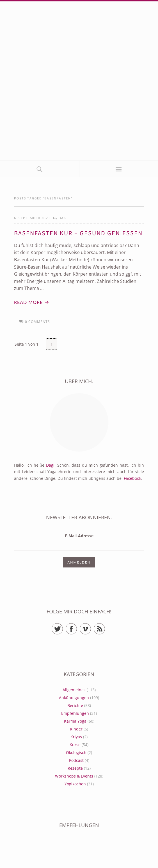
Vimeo (91, 626)
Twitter (63, 626)
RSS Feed (105, 626)
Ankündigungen (74, 698)
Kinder (76, 729)
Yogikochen (75, 784)
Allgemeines (74, 690)
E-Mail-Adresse (79, 536)
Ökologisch (76, 752)
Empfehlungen (75, 713)
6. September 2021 (32, 218)
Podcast (76, 760)
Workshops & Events (74, 776)
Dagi (63, 218)
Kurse (75, 745)
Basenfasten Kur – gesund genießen (78, 233)
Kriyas (76, 737)
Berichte (75, 705)
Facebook (132, 478)
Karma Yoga (75, 721)
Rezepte (75, 768)
